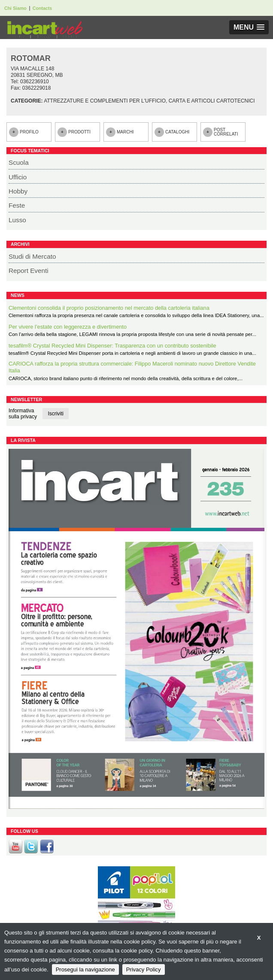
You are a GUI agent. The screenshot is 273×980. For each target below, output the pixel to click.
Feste (17, 205)
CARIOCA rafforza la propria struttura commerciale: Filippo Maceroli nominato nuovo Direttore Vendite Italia (132, 367)
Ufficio (18, 177)
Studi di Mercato (32, 256)
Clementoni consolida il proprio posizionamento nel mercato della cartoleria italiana (109, 308)
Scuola (19, 162)
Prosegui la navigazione (85, 969)
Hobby (18, 191)
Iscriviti (56, 414)
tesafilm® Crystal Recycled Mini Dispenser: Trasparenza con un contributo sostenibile (112, 346)
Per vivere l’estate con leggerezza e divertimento (68, 327)
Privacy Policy (144, 969)
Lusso (17, 220)
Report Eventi (29, 271)
